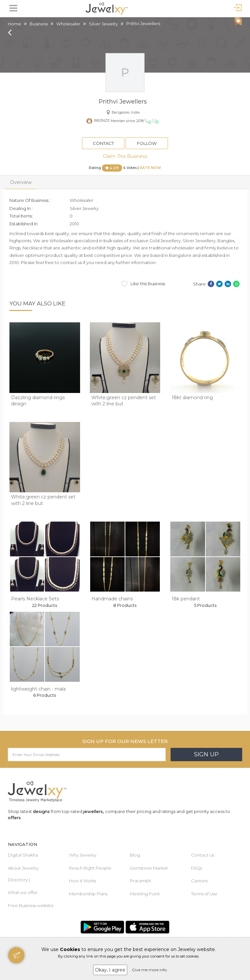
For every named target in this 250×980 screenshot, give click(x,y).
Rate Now (150, 168)
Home (14, 24)
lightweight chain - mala (38, 689)
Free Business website (31, 905)
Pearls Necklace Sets (35, 599)
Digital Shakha (23, 855)
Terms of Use (204, 894)
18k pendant (186, 599)
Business (39, 24)
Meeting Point (145, 894)
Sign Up (206, 754)
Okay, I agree (110, 970)
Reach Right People (90, 868)
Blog (135, 855)
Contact (103, 143)
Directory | (19, 880)
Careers (199, 881)
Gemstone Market (149, 868)
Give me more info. (150, 970)
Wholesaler (68, 24)
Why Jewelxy (83, 855)
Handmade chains (112, 599)
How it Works (83, 881)
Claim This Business (125, 156)
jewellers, (94, 811)
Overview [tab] (21, 182)
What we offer (23, 892)
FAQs (197, 868)
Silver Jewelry (103, 24)
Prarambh (140, 881)
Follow (147, 143)
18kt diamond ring (192, 398)
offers (14, 818)
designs (41, 811)
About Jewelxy (23, 868)
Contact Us (203, 855)
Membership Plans (88, 894)
